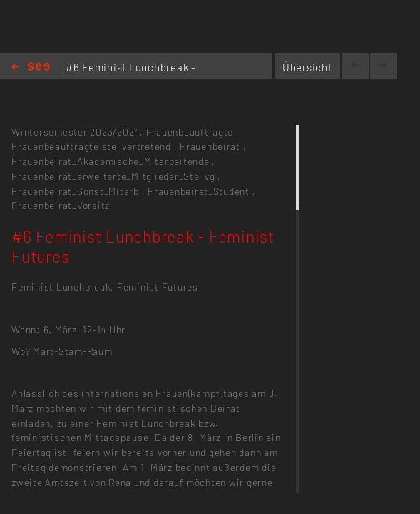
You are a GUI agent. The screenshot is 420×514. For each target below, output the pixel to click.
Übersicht (307, 67)
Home (31, 67)
